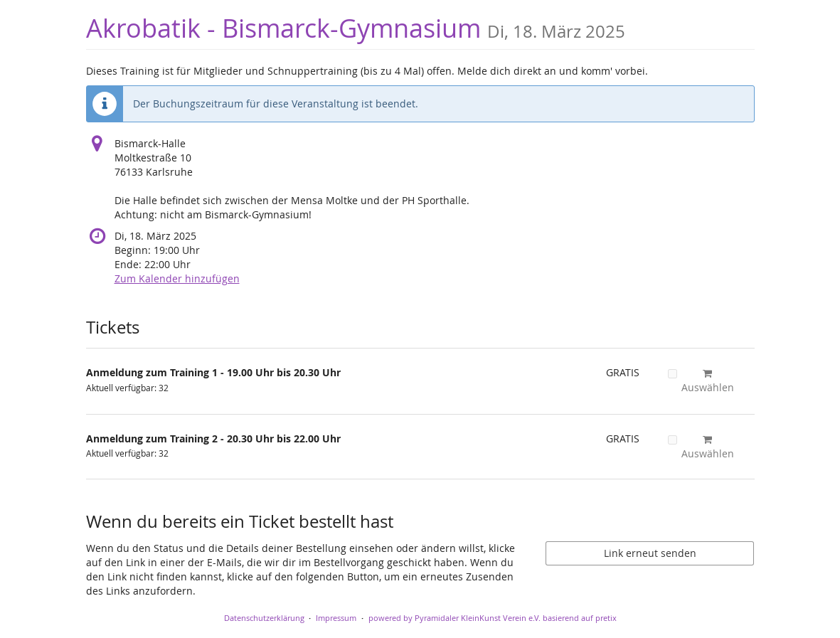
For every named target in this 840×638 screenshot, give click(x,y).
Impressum (336, 618)
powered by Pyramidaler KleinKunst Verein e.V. (454, 618)
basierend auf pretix (580, 618)
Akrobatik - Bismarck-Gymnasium (356, 28)
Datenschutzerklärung (264, 618)
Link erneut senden (650, 553)
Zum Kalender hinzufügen (177, 278)
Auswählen (701, 381)
